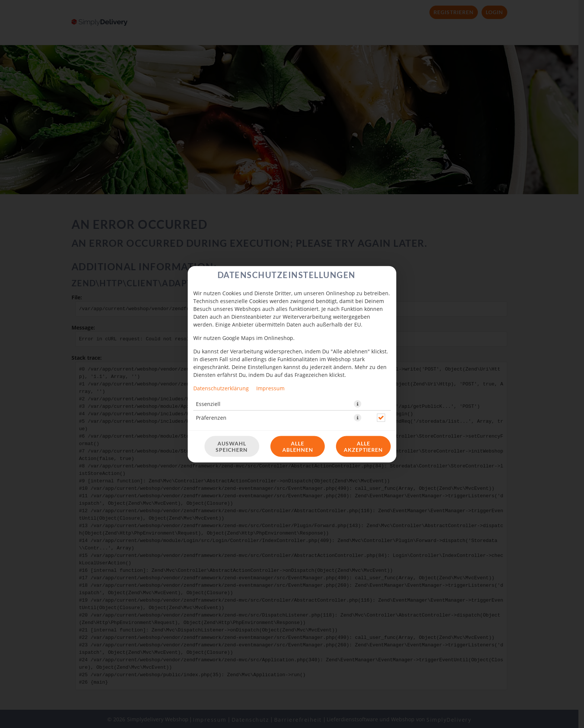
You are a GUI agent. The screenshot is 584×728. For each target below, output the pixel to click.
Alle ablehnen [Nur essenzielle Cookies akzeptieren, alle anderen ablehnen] (298, 446)
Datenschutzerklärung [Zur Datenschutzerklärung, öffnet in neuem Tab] (221, 388)
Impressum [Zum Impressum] (270, 388)
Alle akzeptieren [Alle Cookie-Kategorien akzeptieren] (363, 446)
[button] (358, 404)
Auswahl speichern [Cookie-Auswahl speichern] (232, 446)
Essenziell (208, 404)
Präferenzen (211, 417)
